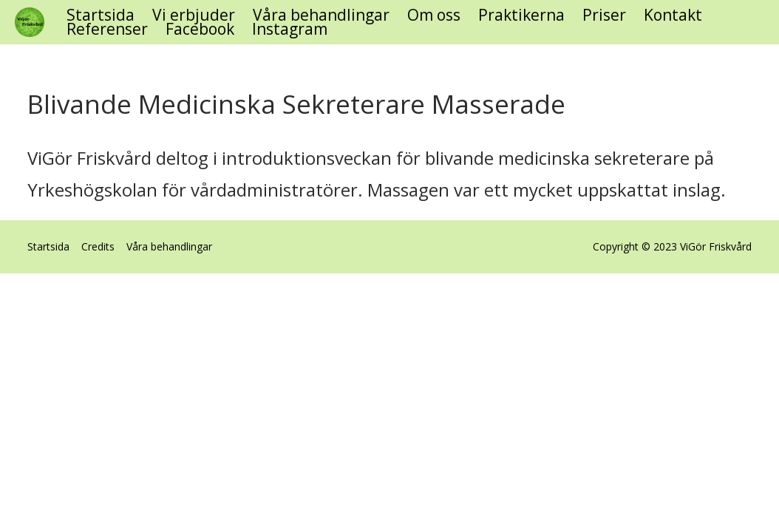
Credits (98, 246)
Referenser (107, 29)
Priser (604, 15)
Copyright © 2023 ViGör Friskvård (672, 247)
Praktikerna (521, 15)
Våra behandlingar (321, 15)
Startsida (101, 15)
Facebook (200, 29)
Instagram (290, 29)
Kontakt (673, 15)
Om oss (434, 15)
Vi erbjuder (194, 15)
